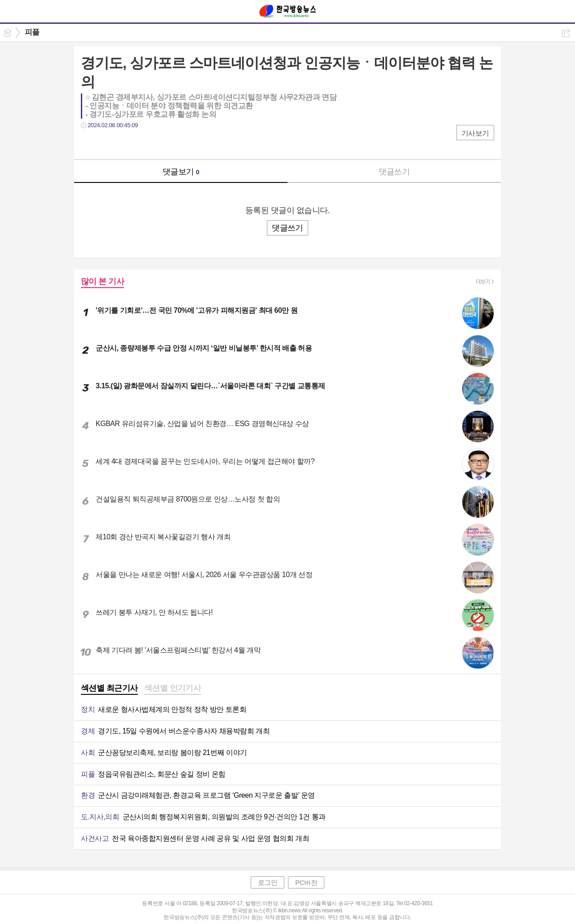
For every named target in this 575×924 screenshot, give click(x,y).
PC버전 (306, 882)
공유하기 (566, 33)
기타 (143, 144)
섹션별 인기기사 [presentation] (173, 688)
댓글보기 (181, 172)
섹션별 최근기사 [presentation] (109, 688)
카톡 (125, 144)
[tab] (109, 689)
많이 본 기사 (102, 281)
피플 (32, 32)
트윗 (107, 144)
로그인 (268, 882)
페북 (89, 144)
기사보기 (475, 133)
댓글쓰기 (394, 172)
